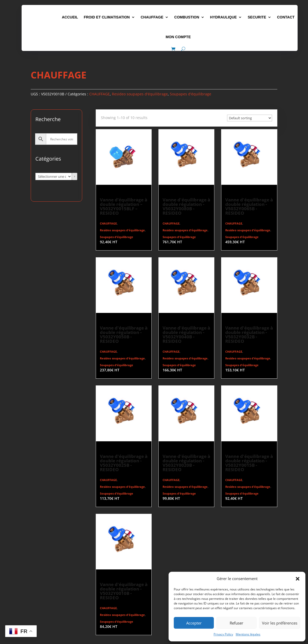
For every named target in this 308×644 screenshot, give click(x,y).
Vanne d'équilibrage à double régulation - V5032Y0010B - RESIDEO (124, 591)
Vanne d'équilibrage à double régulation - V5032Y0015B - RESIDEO (249, 463)
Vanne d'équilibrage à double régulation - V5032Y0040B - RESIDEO (186, 334)
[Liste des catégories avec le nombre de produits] (53, 176)
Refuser (236, 623)
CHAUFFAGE (152, 17)
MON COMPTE (178, 37)
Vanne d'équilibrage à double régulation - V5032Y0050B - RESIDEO (124, 334)
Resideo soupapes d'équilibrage (140, 94)
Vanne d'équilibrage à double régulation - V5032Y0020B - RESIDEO (186, 463)
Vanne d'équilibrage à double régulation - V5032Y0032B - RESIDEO (249, 334)
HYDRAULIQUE (224, 17)
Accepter (194, 623)
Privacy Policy (223, 634)
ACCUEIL (70, 17)
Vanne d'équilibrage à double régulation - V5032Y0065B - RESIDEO (249, 206)
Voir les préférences (280, 623)
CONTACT (286, 17)
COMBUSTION (187, 17)
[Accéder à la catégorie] (75, 176)
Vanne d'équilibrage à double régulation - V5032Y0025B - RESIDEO (124, 463)
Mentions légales (248, 634)
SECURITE (257, 17)
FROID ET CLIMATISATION (107, 17)
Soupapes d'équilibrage (191, 94)
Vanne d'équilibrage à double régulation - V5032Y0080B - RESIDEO (186, 206)
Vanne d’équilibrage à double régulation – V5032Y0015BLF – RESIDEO (124, 206)
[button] (298, 579)
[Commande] (250, 118)
